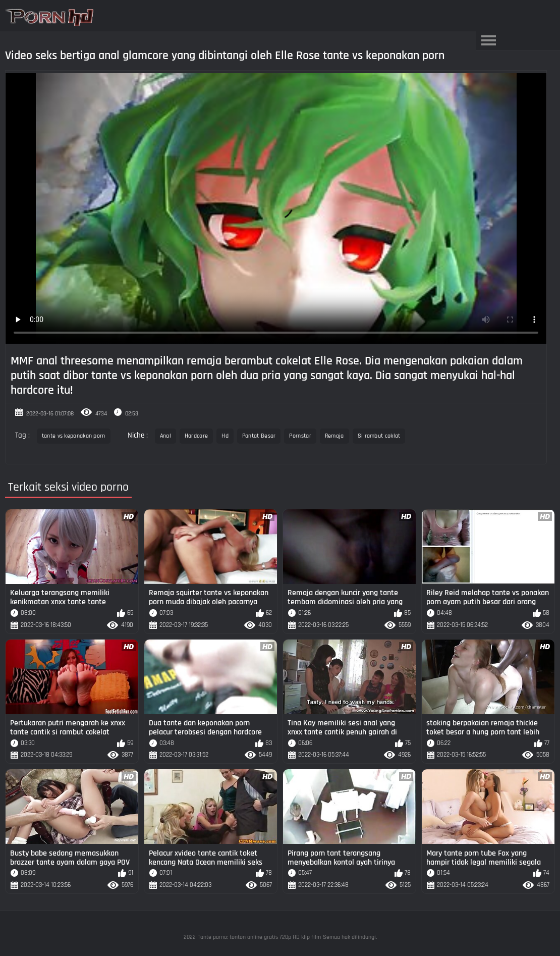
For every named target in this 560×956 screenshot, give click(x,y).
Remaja (334, 436)
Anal (165, 436)
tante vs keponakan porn (74, 436)
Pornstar (300, 436)
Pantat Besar (259, 436)
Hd (225, 436)
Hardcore (196, 436)
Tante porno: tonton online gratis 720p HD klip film (259, 937)
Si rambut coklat (379, 436)
